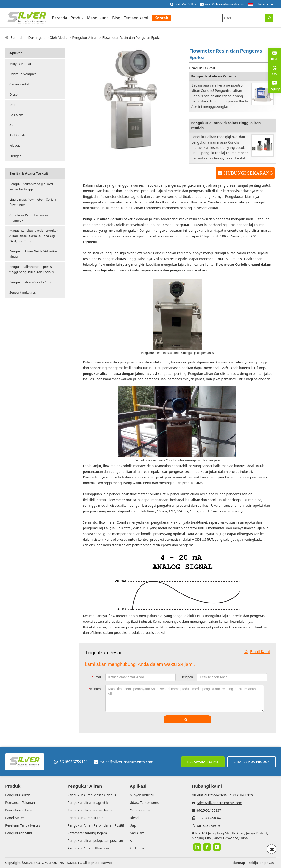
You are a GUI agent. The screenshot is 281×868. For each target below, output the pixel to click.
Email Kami (257, 652)
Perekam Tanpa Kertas (23, 825)
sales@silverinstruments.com (224, 4)
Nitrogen (16, 145)
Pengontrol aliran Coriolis (214, 76)
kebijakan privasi (262, 863)
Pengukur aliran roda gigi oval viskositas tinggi (31, 187)
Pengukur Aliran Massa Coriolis (92, 795)
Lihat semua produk (252, 762)
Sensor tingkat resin (24, 292)
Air (12, 125)
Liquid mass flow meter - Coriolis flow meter (33, 202)
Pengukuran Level (19, 810)
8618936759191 (71, 762)
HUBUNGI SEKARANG (248, 173)
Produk (77, 18)
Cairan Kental (19, 84)
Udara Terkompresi (23, 74)
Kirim (187, 719)
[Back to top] (272, 849)
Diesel (14, 94)
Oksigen (15, 156)
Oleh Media (58, 37)
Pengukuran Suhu (19, 833)
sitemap (239, 863)
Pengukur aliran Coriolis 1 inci (31, 282)
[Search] (269, 18)
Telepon (187, 677)
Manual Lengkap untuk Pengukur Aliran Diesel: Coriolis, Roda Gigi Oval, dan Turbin (34, 236)
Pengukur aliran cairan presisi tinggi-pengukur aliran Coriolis (32, 269)
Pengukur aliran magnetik (88, 803)
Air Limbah (17, 135)
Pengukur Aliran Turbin (85, 818)
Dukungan (36, 37)
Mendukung (98, 18)
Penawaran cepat (203, 762)
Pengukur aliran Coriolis (103, 219)
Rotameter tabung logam (87, 833)
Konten (95, 689)
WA (274, 70)
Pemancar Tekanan (20, 803)
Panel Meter (15, 818)
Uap (12, 105)
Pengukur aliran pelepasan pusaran (95, 841)
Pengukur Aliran (85, 37)
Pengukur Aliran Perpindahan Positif (96, 825)
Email (97, 677)
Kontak (161, 18)
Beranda (59, 18)
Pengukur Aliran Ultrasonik (88, 848)
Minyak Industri (21, 64)
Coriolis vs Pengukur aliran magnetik (29, 218)
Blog (116, 18)
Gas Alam (16, 115)
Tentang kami (136, 18)
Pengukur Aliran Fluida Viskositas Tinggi (33, 254)
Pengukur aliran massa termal (91, 810)
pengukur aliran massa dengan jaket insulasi (120, 374)
